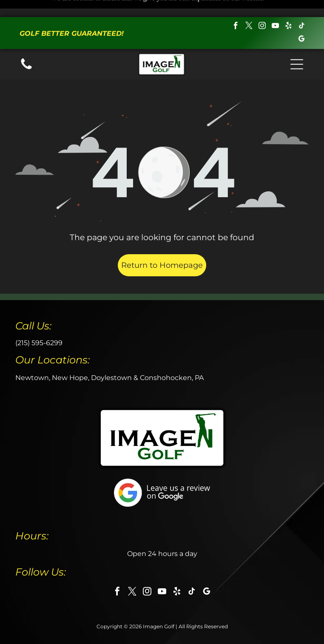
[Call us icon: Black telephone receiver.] (26, 52)
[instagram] (262, 10)
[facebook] (236, 10)
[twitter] (249, 10)
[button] (297, 47)
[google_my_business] (302, 23)
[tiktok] (302, 10)
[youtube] (276, 10)
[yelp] (289, 10)
